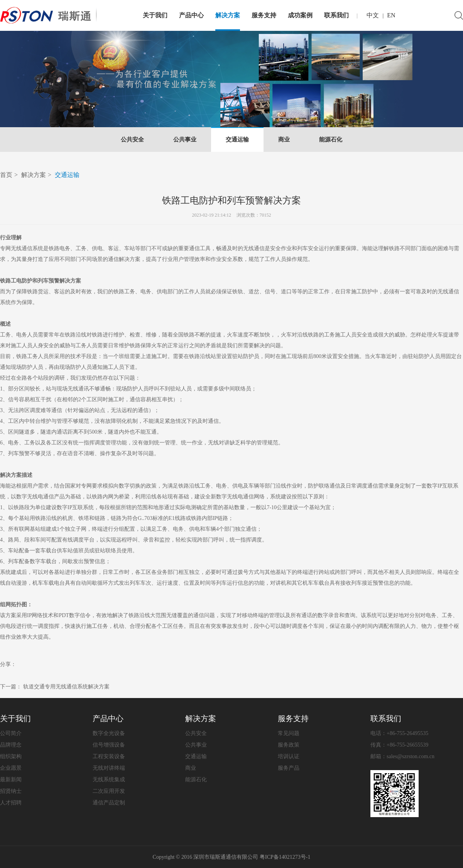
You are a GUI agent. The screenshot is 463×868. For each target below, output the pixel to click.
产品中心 (191, 15)
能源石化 (331, 140)
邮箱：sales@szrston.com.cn (402, 756)
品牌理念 (11, 745)
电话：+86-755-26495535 (399, 733)
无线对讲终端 (109, 768)
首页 (6, 175)
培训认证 (289, 756)
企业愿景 (11, 768)
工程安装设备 (109, 756)
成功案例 (300, 15)
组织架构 (11, 756)
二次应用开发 (109, 791)
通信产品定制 (109, 803)
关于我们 (155, 15)
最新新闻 (11, 780)
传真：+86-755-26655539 (399, 745)
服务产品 (289, 768)
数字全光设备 (109, 733)
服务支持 (264, 15)
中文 (373, 15)
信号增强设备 (109, 745)
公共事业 (185, 140)
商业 (284, 140)
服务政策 (289, 745)
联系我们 (336, 15)
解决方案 (228, 15)
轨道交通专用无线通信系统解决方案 (66, 687)
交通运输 (237, 140)
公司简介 (11, 733)
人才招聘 (11, 803)
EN (391, 15)
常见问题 (289, 733)
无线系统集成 (109, 780)
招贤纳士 (11, 791)
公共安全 (132, 140)
